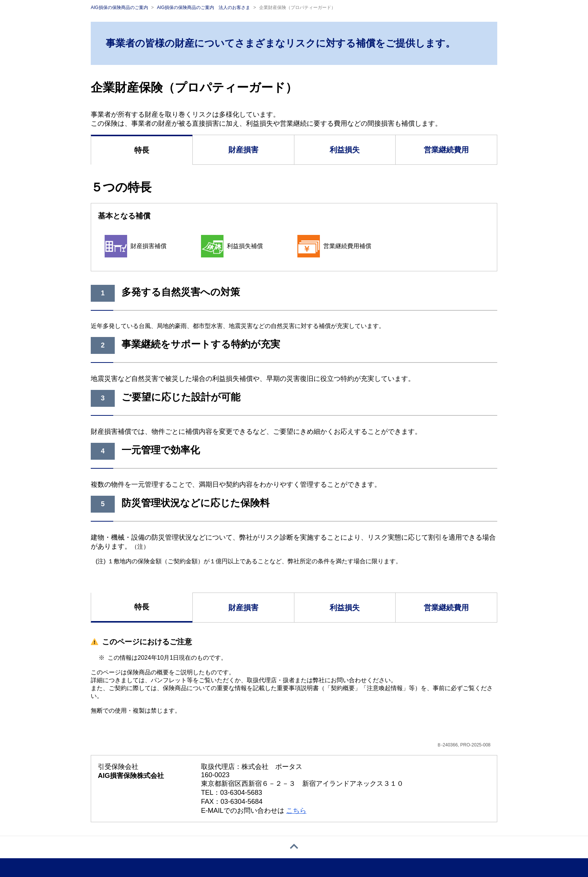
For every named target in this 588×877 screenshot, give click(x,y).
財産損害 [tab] (243, 150)
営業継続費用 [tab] (446, 150)
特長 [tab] (142, 150)
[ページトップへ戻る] (294, 847)
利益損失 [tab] (345, 150)
